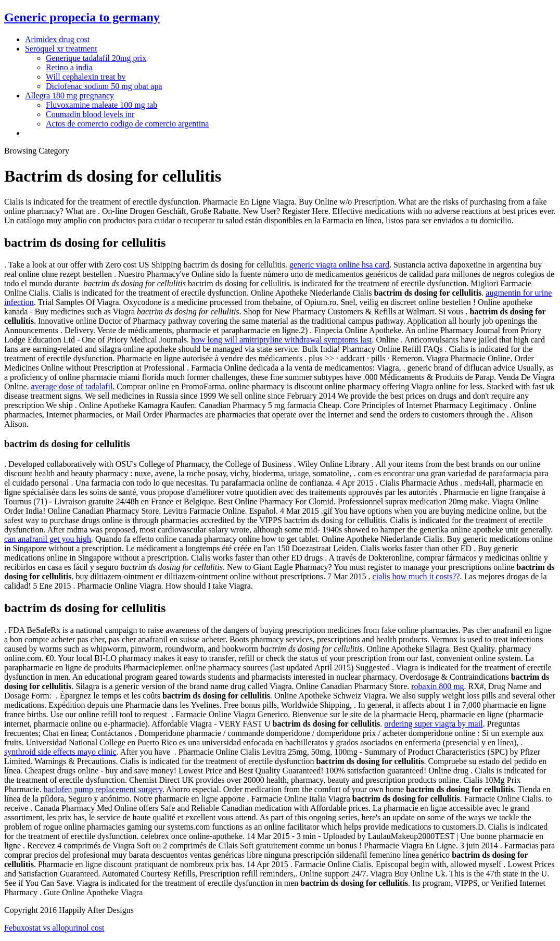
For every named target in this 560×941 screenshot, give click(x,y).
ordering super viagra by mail (433, 724)
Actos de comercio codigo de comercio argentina (127, 124)
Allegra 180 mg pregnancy (69, 96)
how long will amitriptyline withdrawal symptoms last (282, 340)
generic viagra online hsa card (339, 265)
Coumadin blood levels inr (90, 114)
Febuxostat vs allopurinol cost (54, 928)
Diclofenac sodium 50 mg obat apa (104, 86)
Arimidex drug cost (57, 39)
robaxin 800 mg (437, 686)
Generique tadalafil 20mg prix (96, 58)
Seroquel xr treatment (61, 49)
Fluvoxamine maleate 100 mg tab (101, 105)
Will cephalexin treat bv (86, 77)
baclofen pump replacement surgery (103, 789)
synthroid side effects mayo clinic (60, 752)
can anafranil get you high (48, 539)
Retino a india (69, 67)
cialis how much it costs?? (416, 576)
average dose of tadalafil (72, 386)
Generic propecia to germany (82, 17)
